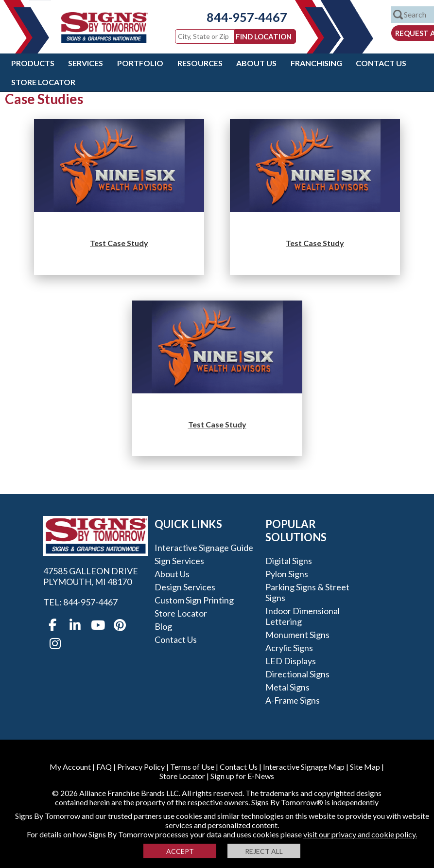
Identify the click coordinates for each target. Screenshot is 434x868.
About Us (256, 63)
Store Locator (43, 82)
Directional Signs (297, 674)
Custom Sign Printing (194, 600)
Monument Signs (297, 635)
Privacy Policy (141, 767)
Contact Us (381, 63)
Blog (163, 626)
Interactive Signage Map (304, 767)
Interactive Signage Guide (204, 548)
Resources (200, 63)
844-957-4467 (240, 17)
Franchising (316, 63)
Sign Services (179, 561)
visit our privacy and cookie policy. (360, 834)
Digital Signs (289, 561)
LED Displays (291, 661)
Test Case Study (119, 243)
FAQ (104, 767)
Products (33, 63)
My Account (70, 767)
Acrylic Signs (289, 648)
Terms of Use (192, 767)
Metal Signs (287, 687)
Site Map (365, 767)
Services (86, 63)
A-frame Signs (293, 700)
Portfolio (140, 63)
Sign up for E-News (242, 776)
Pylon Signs (287, 574)
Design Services (185, 587)
